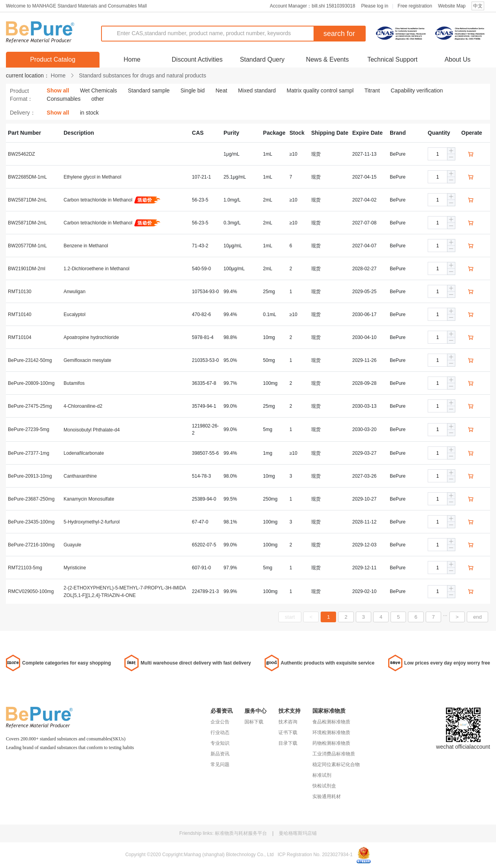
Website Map (452, 6)
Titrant (372, 90)
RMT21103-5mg (25, 568)
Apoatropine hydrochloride (91, 337)
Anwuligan (74, 292)
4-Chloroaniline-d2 (83, 406)
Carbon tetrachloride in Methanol (98, 200)
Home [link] (58, 75)
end (477, 617)
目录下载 (288, 743)
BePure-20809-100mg (31, 383)
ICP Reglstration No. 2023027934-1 (315, 855)
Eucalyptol (74, 314)
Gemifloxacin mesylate (87, 360)
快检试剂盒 (324, 786)
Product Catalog (53, 59)
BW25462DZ (22, 154)
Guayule (72, 545)
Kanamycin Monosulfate (89, 499)
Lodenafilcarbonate (84, 453)
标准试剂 (322, 775)
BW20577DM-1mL (27, 246)
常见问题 (220, 764)
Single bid (193, 90)
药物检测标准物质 (331, 743)
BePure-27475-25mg (30, 406)
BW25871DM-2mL (27, 200)
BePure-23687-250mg (31, 499)
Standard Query (262, 59)
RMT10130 (20, 292)
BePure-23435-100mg (31, 522)
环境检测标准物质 (331, 732)
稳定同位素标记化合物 (336, 764)
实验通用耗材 (327, 796)
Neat (222, 90)
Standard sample (149, 90)
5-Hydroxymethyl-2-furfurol (92, 522)
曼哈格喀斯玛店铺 (298, 833)
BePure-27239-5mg (29, 429)
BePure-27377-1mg (29, 453)
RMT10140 (20, 314)
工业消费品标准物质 (334, 754)
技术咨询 (288, 722)
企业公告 (220, 722)
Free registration (415, 6)
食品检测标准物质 (331, 722)
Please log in (375, 6)
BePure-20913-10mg (30, 476)
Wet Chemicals (98, 90)
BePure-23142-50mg (30, 360)
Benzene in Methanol (86, 246)
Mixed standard (257, 90)
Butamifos (74, 383)
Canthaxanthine (80, 476)
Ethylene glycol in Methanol (92, 177)
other (98, 99)
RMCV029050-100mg (31, 591)
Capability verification (417, 90)
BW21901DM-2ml (27, 269)
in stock (89, 113)
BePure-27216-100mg (31, 545)
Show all (58, 90)
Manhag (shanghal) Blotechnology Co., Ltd (228, 855)
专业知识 (220, 743)
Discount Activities (197, 59)
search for (339, 34)
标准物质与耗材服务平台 (241, 833)
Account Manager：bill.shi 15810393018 (312, 6)
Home (132, 59)
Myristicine (75, 568)
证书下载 (288, 732)
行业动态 (220, 732)
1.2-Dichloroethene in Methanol (97, 269)
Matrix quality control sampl (320, 90)
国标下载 (254, 722)
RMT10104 (20, 337)
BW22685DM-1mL (27, 177)
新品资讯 (220, 754)
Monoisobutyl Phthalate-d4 (92, 430)
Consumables (64, 99)
